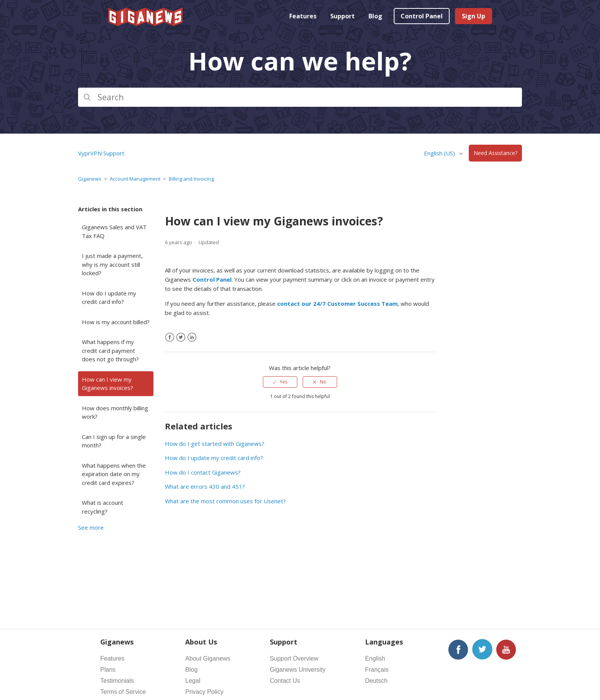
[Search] (300, 97)
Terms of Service (123, 692)
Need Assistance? (496, 153)
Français (377, 670)
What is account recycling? (103, 507)
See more (91, 527)
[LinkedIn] (192, 337)
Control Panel (422, 16)
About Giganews (208, 658)
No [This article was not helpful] (323, 382)
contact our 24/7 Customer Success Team (337, 303)
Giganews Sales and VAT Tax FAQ (114, 231)
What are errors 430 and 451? (205, 486)
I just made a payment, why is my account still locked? (112, 264)
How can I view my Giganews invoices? (108, 384)
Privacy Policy (204, 692)
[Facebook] (170, 337)
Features (303, 16)
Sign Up (474, 16)
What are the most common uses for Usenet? (225, 501)
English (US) (440, 153)
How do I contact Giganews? (203, 472)
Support (342, 16)
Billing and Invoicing (191, 179)
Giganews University (298, 670)
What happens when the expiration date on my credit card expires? (114, 474)
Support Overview (294, 658)
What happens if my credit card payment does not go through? (110, 350)
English (375, 658)
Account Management (135, 179)
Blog (375, 16)
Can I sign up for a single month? (114, 441)
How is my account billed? (116, 322)
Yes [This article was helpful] (284, 382)
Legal (193, 681)
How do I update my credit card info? (109, 298)
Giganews (90, 179)
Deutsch (376, 681)
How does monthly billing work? (115, 412)
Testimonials (117, 681)
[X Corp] (181, 337)
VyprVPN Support (101, 153)
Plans (108, 670)
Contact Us (285, 681)
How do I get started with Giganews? (215, 444)
